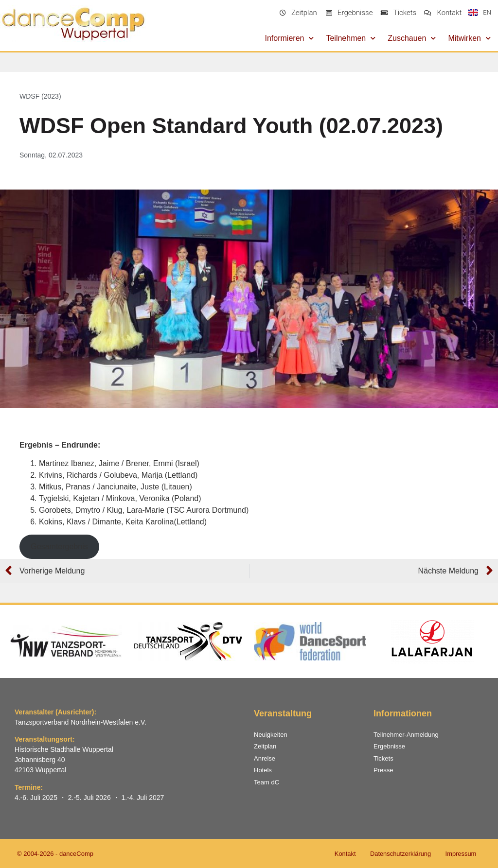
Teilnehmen (351, 38)
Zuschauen (412, 38)
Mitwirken (469, 38)
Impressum (461, 854)
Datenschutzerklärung (399, 854)
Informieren (290, 38)
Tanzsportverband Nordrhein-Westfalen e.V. (80, 722)
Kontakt (343, 854)
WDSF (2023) (40, 96)
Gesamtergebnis (59, 547)
